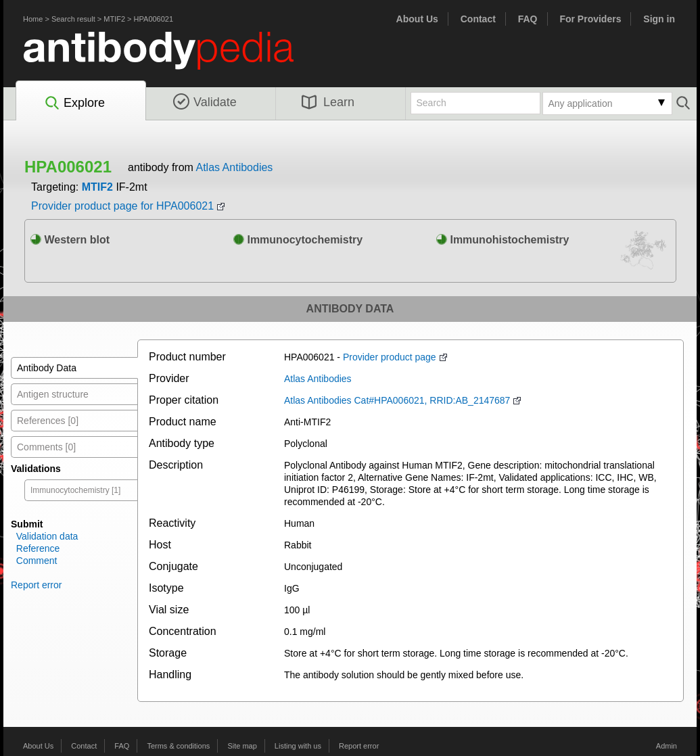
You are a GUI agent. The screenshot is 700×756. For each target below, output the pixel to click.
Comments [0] (46, 447)
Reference (38, 548)
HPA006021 (154, 19)
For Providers (590, 19)
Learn (328, 102)
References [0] (48, 421)
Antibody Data (47, 368)
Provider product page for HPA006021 (122, 206)
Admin (667, 746)
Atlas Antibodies (234, 167)
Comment (37, 561)
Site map (242, 746)
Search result (73, 19)
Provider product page (390, 357)
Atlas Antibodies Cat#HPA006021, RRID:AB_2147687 (397, 400)
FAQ (528, 19)
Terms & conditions (178, 746)
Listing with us (298, 746)
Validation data (47, 536)
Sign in (659, 19)
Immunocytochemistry (298, 240)
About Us (417, 19)
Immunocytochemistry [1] (75, 490)
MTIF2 (114, 19)
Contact (478, 19)
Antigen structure (53, 394)
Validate (205, 102)
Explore (74, 103)
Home (33, 19)
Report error (36, 585)
